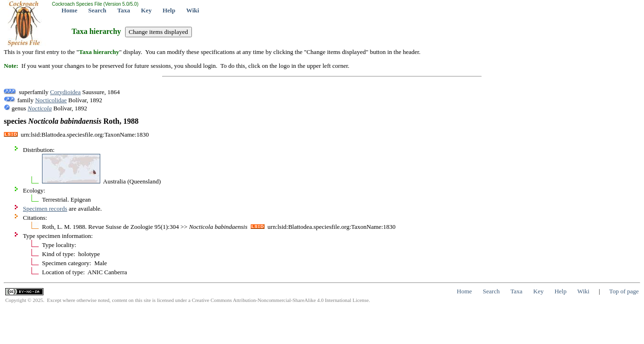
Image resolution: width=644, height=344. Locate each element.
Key (146, 10)
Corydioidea (65, 92)
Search (97, 10)
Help (169, 10)
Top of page (624, 291)
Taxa (124, 10)
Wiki (193, 10)
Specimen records (45, 209)
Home (69, 10)
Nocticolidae (51, 100)
